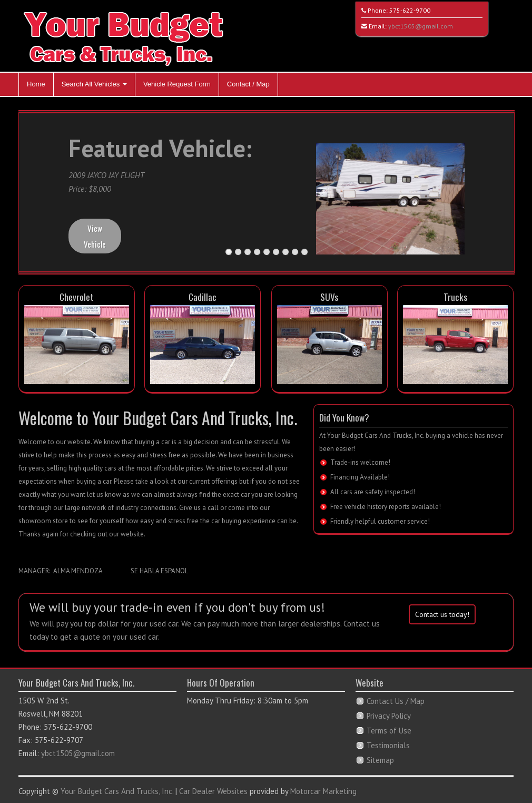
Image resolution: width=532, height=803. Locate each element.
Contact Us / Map (396, 701)
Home (36, 84)
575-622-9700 (410, 10)
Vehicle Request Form (177, 84)
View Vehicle (95, 236)
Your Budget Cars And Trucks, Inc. (117, 791)
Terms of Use (389, 731)
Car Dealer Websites (213, 791)
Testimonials (388, 745)
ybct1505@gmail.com (421, 26)
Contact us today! (442, 614)
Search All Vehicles (94, 84)
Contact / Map (248, 84)
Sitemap (380, 760)
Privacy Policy (389, 716)
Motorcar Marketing (323, 791)
